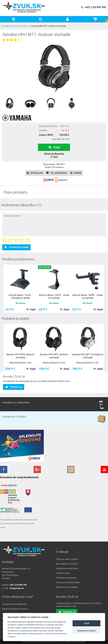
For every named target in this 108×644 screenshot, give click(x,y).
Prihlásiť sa (14, 387)
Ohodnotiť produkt (16, 247)
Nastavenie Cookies (87, 631)
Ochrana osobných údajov (68, 582)
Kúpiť (54, 147)
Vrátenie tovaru (63, 573)
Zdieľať (76, 173)
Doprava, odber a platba (67, 559)
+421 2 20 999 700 (18, 585)
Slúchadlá (13, 26)
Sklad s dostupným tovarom (15, 609)
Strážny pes (35, 173)
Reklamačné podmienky (67, 568)
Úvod (4, 26)
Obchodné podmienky (66, 578)
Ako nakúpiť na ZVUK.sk (67, 564)
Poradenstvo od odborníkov (15, 604)
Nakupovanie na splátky (67, 587)
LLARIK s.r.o (60, 642)
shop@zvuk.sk (17, 588)
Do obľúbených (57, 173)
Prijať (87, 623)
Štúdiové (24, 26)
